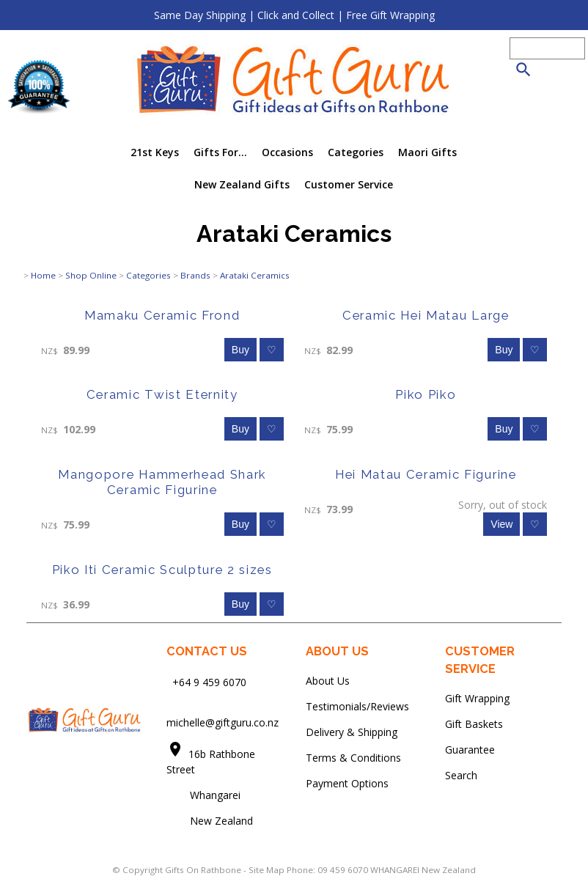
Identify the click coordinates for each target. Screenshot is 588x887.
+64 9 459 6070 (209, 681)
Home (43, 275)
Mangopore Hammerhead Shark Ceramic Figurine (162, 482)
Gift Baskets (474, 724)
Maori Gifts (427, 152)
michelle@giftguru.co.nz (223, 722)
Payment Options (347, 783)
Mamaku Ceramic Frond (162, 315)
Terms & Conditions (353, 758)
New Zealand (210, 821)
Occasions (287, 152)
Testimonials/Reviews (357, 706)
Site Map (267, 870)
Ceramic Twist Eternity (162, 394)
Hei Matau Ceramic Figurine (426, 474)
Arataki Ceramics (255, 275)
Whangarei (205, 795)
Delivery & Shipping (352, 732)
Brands (195, 275)
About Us (328, 681)
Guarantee (470, 750)
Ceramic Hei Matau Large (426, 315)
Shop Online (91, 275)
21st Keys (155, 152)
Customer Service (349, 184)
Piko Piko (426, 394)
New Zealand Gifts (242, 184)
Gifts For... (220, 152)
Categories (356, 152)
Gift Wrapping (477, 698)
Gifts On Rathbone (204, 870)
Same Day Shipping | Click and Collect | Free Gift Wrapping (294, 15)
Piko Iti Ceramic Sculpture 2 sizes (162, 570)
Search (461, 775)
